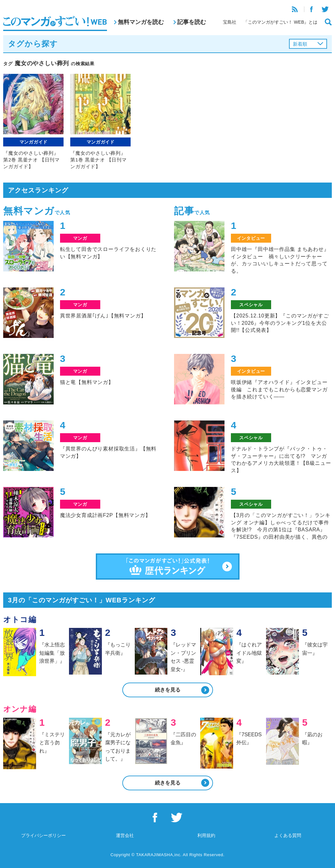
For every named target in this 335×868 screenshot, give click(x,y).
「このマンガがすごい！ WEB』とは (280, 22)
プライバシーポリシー (43, 835)
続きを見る (168, 690)
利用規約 (206, 835)
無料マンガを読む (141, 22)
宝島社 (230, 22)
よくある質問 (288, 835)
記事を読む (192, 22)
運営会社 (125, 835)
